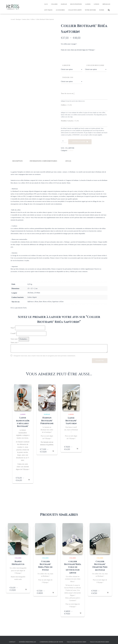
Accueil (13, 19)
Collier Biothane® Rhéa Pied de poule (45, 566)
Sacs (46, 4)
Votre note (15, 339)
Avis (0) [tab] (68, 161)
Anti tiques (48, 10)
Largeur (66, 65)
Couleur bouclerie (95, 65)
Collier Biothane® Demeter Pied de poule (100, 566)
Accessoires (60, 10)
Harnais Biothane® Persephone (47, 420)
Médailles (106, 4)
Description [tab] (17, 161)
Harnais (64, 4)
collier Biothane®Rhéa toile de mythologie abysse (73, 567)
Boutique (18, 19)
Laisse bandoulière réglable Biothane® (23, 422)
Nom (13, 328)
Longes (96, 4)
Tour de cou (68, 77)
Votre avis (15, 342)
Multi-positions (76, 4)
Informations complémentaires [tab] (43, 161)
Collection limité (75, 10)
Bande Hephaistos (18, 563)
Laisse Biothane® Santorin (71, 420)
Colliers (54, 4)
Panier (102, 10)
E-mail (14, 333)
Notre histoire (90, 10)
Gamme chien (26, 19)
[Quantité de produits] (64, 141)
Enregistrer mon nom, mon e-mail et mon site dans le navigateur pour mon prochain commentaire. (45, 356)
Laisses (88, 4)
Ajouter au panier (79, 142)
